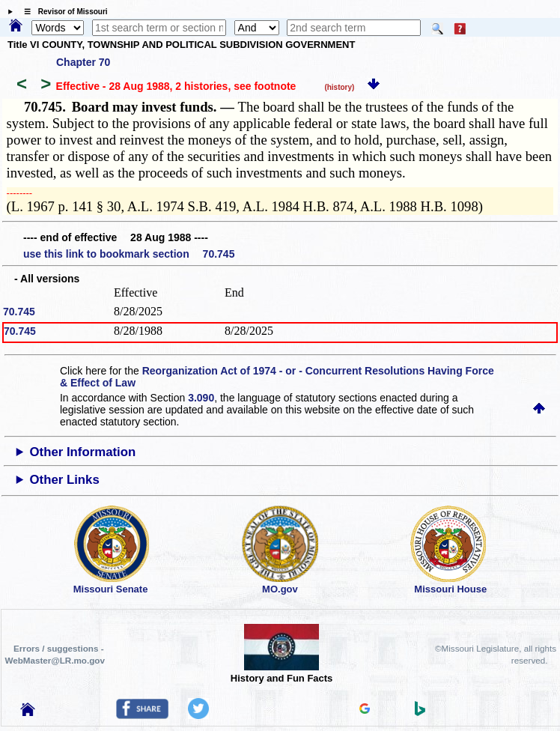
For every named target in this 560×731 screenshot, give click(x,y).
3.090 (201, 398)
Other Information (83, 452)
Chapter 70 (83, 62)
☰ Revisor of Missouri (62, 12)
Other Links (65, 480)
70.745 (19, 312)
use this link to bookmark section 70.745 (129, 254)
